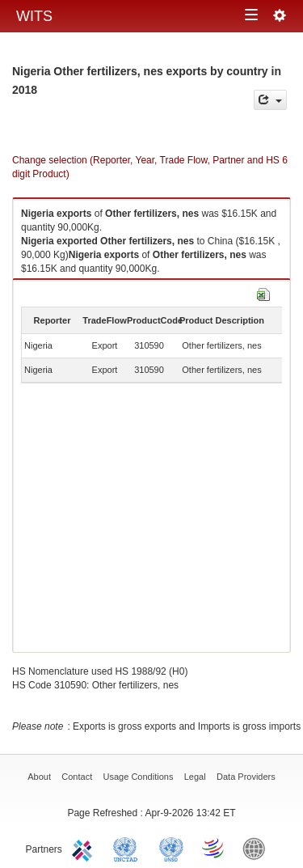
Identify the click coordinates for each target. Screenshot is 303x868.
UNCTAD (128, 848)
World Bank (258, 848)
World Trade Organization (214, 848)
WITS (34, 16)
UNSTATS (171, 848)
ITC (85, 848)
